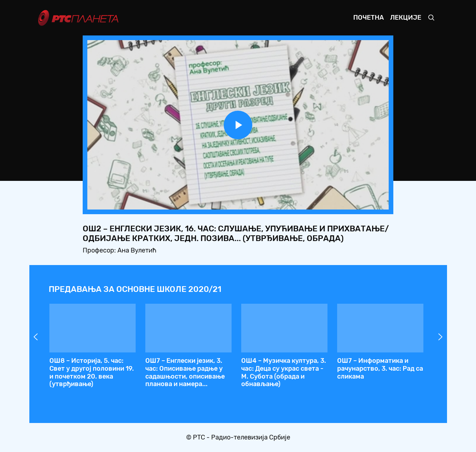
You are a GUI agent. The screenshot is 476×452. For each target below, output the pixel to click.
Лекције (406, 18)
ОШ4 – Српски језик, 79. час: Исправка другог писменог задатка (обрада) (377, 368)
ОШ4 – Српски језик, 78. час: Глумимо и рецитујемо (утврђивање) (280, 368)
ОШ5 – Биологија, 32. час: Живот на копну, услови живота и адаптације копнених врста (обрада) (86, 372)
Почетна (368, 18)
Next (441, 337)
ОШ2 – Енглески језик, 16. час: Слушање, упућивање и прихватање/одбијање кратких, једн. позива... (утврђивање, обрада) (183, 376)
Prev (36, 337)
